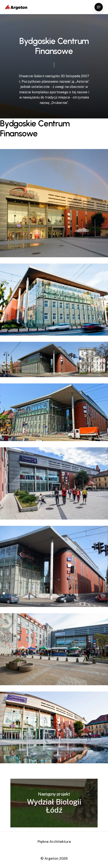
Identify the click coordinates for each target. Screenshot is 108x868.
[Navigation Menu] (99, 7)
